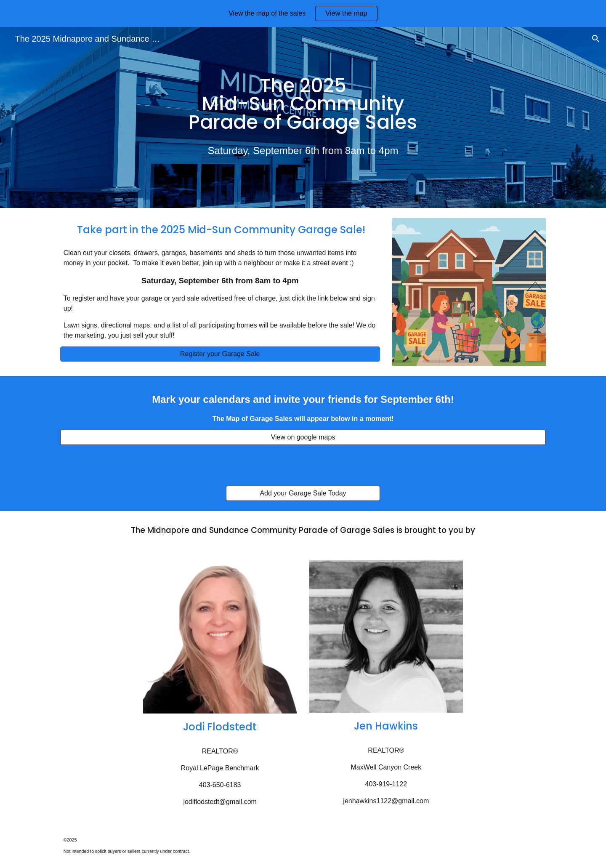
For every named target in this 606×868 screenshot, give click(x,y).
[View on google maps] (303, 437)
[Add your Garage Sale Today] (303, 493)
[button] (596, 39)
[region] (303, 13)
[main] (303, 104)
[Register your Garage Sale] (220, 354)
